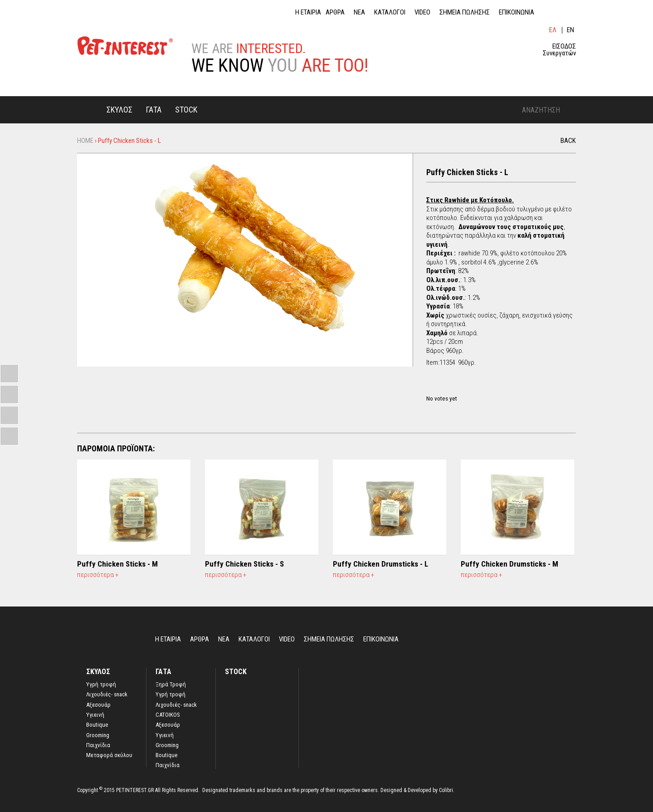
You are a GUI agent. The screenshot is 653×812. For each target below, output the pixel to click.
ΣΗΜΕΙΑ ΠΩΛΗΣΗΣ (465, 12)
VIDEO (422, 12)
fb (560, 12)
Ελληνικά (553, 30)
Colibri (446, 790)
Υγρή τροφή (171, 695)
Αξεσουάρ (98, 705)
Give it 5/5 (461, 389)
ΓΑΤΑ (154, 110)
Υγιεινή (95, 715)
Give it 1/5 (430, 389)
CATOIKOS (168, 715)
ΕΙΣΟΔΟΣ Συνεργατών (559, 50)
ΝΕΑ (359, 12)
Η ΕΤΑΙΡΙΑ (308, 12)
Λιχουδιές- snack (107, 695)
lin (549, 12)
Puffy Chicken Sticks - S (244, 564)
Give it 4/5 (453, 389)
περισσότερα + (98, 575)
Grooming (98, 735)
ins (571, 12)
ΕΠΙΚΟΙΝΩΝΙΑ (517, 12)
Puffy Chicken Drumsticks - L (380, 564)
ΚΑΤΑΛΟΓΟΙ (390, 12)
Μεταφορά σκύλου (109, 755)
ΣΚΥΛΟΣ (119, 110)
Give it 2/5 (438, 389)
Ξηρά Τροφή (171, 685)
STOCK (186, 110)
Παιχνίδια (98, 745)
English (571, 30)
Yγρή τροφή (101, 685)
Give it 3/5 (446, 389)
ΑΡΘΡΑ (335, 12)
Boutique (97, 725)
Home (88, 109)
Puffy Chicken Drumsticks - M (509, 564)
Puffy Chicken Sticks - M (117, 564)
